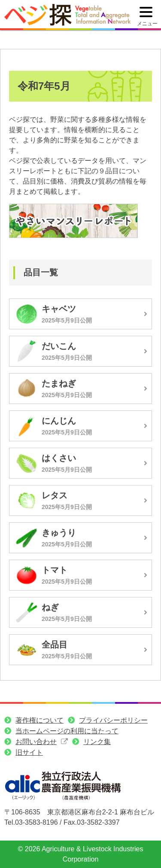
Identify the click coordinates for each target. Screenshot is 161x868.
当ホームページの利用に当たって (67, 731)
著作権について (39, 720)
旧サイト (29, 752)
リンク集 (97, 742)
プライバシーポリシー (113, 720)
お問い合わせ (36, 742)
